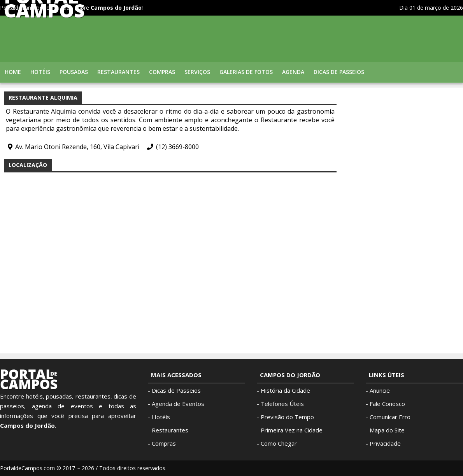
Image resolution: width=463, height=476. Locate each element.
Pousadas (74, 72)
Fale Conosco (387, 404)
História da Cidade (285, 390)
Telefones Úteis (282, 404)
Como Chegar (279, 443)
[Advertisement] (401, 208)
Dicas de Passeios (339, 72)
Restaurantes (118, 72)
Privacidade (385, 443)
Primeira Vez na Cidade (292, 430)
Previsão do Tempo (287, 417)
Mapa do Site (387, 430)
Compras (162, 72)
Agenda (293, 72)
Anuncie (380, 390)
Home (13, 72)
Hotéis (40, 72)
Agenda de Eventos (178, 404)
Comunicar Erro (390, 417)
